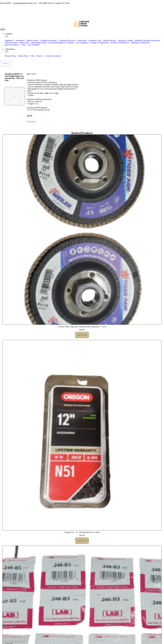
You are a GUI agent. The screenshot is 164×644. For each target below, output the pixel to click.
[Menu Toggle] (3, 29)
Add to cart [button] (82, 335)
